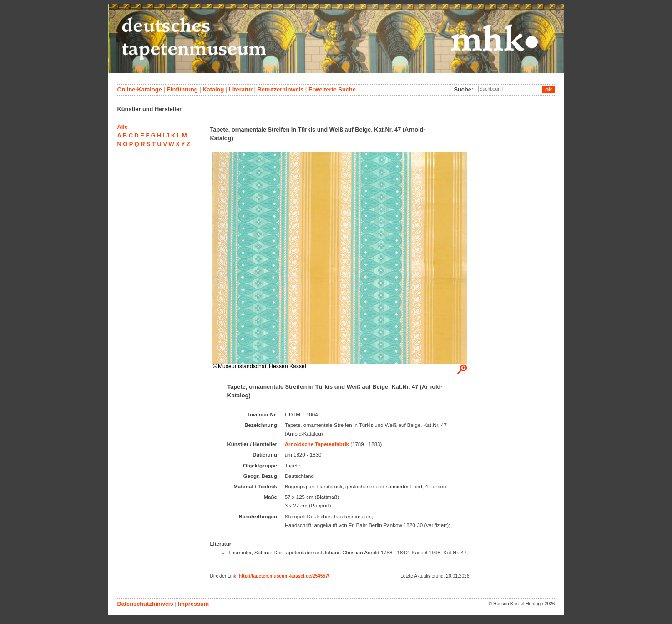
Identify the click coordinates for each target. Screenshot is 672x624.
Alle (123, 127)
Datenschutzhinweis (145, 604)
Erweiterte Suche (332, 89)
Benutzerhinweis (281, 89)
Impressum (193, 604)
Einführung (182, 89)
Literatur (241, 89)
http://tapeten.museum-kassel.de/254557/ (284, 576)
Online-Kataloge (140, 89)
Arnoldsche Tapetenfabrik (317, 444)
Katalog (213, 89)
